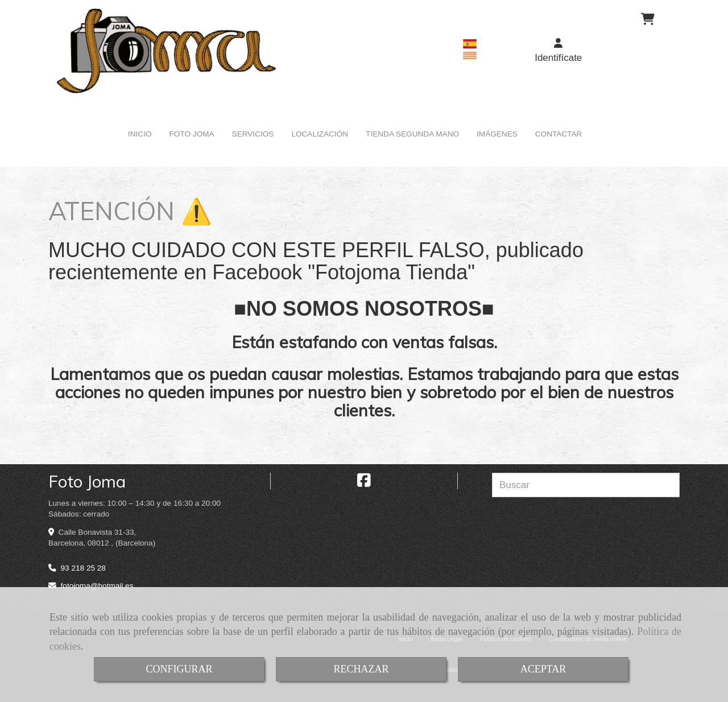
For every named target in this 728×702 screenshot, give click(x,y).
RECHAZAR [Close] (361, 669)
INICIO (140, 134)
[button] (559, 51)
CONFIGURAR (179, 669)
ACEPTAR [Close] (543, 669)
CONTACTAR (559, 134)
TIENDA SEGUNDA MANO (412, 134)
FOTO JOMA (192, 134)
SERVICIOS (253, 134)
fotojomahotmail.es (97, 586)
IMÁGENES (497, 134)
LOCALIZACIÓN (320, 134)
